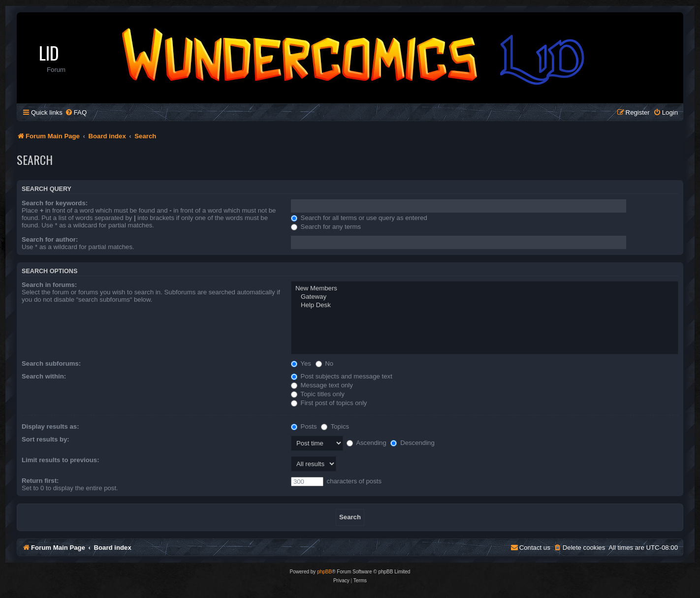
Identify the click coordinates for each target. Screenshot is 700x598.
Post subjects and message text (342, 376)
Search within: (44, 376)
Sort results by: (46, 439)
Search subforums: (51, 363)
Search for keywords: (55, 203)
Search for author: (50, 239)
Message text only (322, 385)
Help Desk (485, 305)
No (325, 363)
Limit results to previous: (61, 460)
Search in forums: (49, 285)
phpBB (324, 572)
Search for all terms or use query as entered (359, 218)
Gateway (485, 297)
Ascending (366, 443)
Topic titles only (318, 394)
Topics (335, 426)
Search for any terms (326, 227)
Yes (301, 363)
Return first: (40, 481)
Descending (412, 443)
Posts (304, 426)
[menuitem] (76, 112)
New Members (485, 289)
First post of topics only (329, 403)
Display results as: (50, 426)
